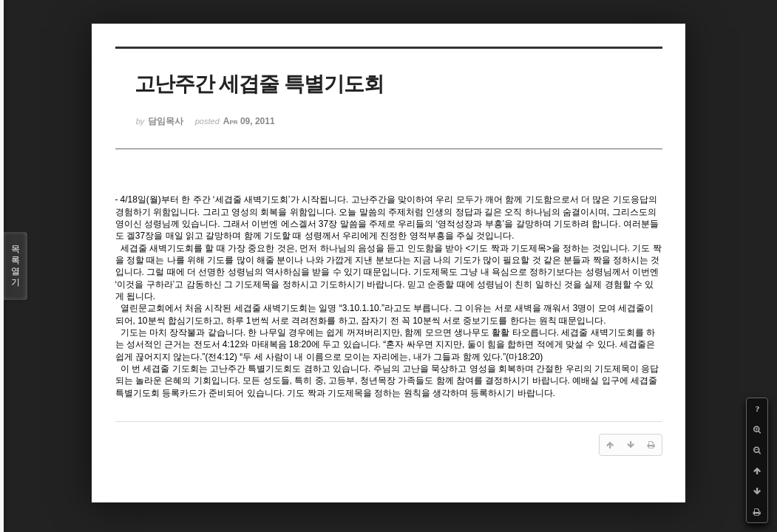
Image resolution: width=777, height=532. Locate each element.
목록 (16, 266)
